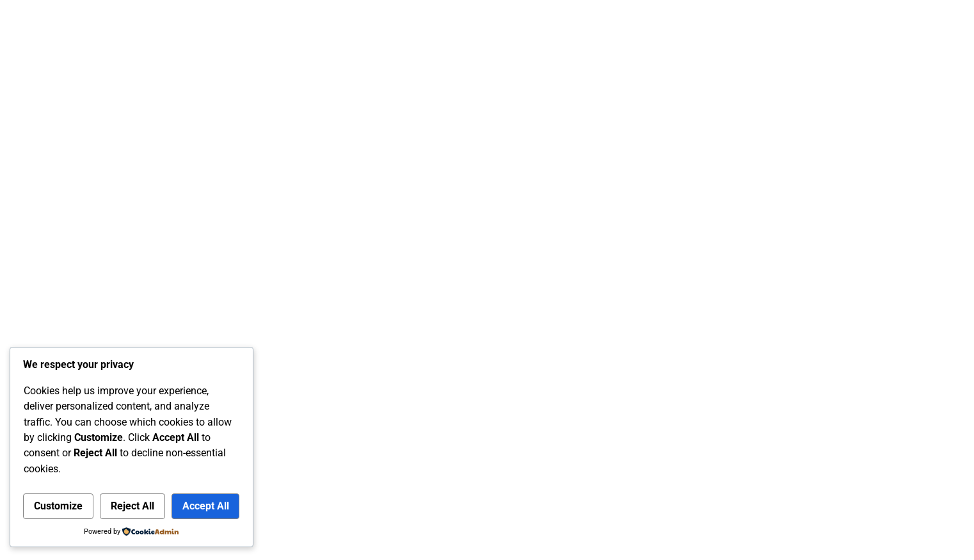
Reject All (132, 506)
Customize (58, 506)
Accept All (206, 506)
